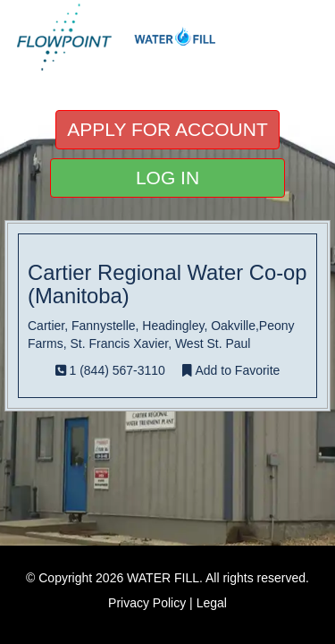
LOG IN (167, 178)
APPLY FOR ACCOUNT (167, 129)
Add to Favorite (231, 370)
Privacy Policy (147, 603)
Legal (212, 603)
